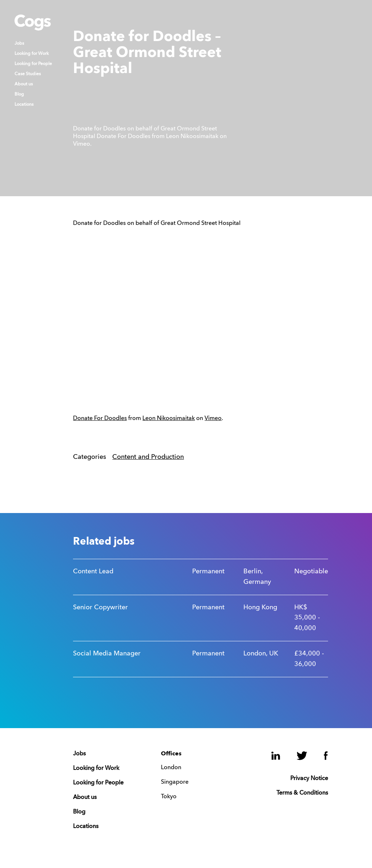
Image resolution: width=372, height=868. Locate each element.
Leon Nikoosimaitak (169, 419)
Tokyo (169, 797)
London (171, 768)
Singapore (175, 782)
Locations (24, 105)
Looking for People (33, 64)
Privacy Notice (309, 779)
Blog (19, 94)
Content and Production (148, 457)
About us (24, 84)
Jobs (19, 44)
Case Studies (28, 74)
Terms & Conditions (302, 793)
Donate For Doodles (100, 419)
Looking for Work (32, 54)
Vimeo (213, 419)
